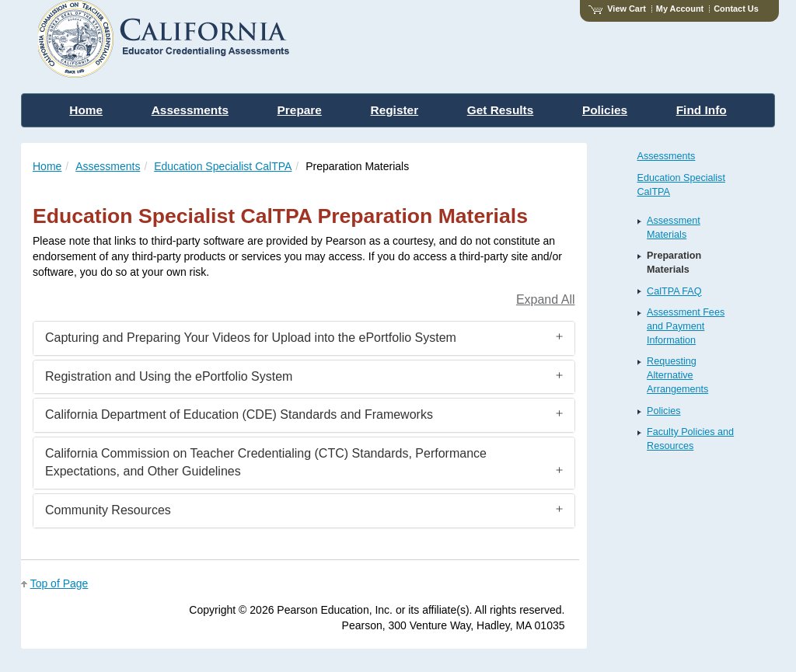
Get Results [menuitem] (501, 110)
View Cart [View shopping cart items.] (617, 9)
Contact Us (736, 9)
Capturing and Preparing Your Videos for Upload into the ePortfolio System (251, 338)
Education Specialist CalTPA (223, 166)
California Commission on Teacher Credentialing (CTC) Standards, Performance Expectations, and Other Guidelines (266, 462)
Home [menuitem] (86, 110)
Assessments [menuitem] (190, 110)
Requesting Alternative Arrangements (677, 375)
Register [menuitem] (395, 110)
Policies (663, 411)
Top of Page (59, 583)
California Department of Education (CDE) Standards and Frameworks (239, 414)
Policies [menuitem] (605, 110)
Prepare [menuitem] (300, 110)
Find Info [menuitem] (702, 110)
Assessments (108, 166)
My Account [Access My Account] (680, 9)
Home (47, 166)
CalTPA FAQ (674, 291)
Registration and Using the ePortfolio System (169, 376)
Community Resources (108, 510)
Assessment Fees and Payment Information (686, 326)
